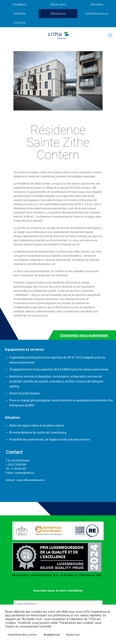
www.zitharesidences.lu (31, 480)
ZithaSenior (58, 14)
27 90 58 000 (18, 469)
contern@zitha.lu (24, 473)
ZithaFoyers (58, 5)
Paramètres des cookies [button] (22, 635)
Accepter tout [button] (52, 635)
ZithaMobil (19, 5)
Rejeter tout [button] (73, 635)
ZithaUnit (19, 23)
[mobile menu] (110, 35)
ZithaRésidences (97, 14)
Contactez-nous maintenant (84, 335)
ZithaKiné (19, 14)
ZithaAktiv (97, 5)
